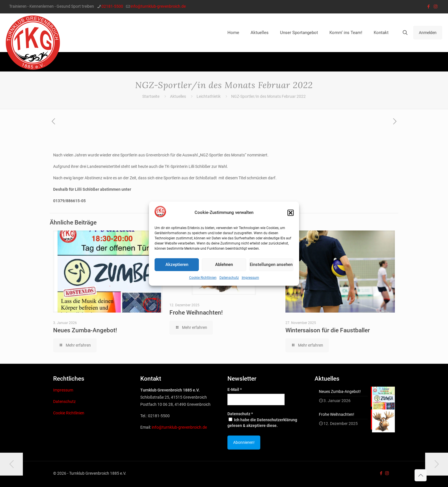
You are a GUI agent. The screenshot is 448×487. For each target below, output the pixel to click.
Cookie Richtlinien (203, 278)
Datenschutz (229, 278)
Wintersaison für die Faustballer (328, 330)
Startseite (151, 96)
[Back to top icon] (421, 475)
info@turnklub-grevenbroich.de (179, 427)
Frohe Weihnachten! (196, 313)
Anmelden (428, 33)
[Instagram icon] (436, 7)
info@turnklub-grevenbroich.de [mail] (158, 6)
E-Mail (235, 389)
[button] (291, 213)
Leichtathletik (209, 96)
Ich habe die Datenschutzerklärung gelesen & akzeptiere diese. (262, 423)
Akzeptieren (177, 265)
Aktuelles (178, 96)
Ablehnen (224, 265)
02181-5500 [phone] (112, 6)
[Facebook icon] (428, 7)
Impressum (250, 278)
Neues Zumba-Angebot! (85, 330)
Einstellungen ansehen (271, 265)
